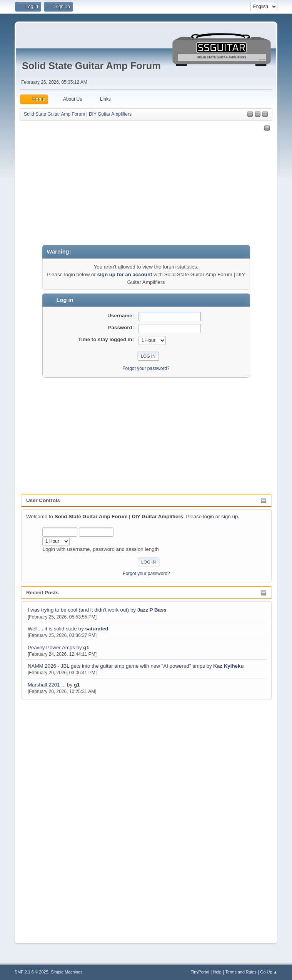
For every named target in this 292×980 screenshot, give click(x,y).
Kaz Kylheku (228, 666)
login (209, 517)
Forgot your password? (146, 574)
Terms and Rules (241, 972)
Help (217, 972)
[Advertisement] (52, 817)
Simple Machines (67, 972)
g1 (86, 648)
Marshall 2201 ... (47, 685)
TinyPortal (200, 972)
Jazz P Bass (152, 610)
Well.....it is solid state (53, 629)
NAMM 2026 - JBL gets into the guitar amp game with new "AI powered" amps (116, 666)
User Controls (43, 500)
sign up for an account (125, 274)
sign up (229, 517)
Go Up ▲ (269, 972)
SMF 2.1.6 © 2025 (32, 972)
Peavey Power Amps (51, 648)
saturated (97, 629)
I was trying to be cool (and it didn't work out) (78, 610)
